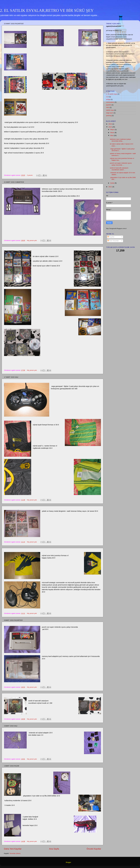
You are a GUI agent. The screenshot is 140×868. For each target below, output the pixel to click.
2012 (110, 187)
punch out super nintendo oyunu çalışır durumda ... (121, 164)
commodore (110, 102)
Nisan (112, 133)
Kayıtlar (111, 237)
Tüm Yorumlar (113, 241)
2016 (110, 124)
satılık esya (110, 110)
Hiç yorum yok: (32, 240)
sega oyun (110, 113)
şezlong (109, 116)
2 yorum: (30, 175)
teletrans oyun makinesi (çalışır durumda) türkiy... (120, 140)
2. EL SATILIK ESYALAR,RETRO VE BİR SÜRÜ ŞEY (47, 10)
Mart (112, 135)
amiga (108, 99)
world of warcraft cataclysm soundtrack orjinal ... (119, 169)
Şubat (113, 183)
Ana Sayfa (54, 849)
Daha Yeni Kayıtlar (13, 849)
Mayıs (113, 129)
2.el (107, 97)
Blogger (68, 862)
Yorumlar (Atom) (15, 853)
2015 (110, 127)
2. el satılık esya (112, 94)
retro (108, 107)
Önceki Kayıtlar (94, 849)
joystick (109, 105)
